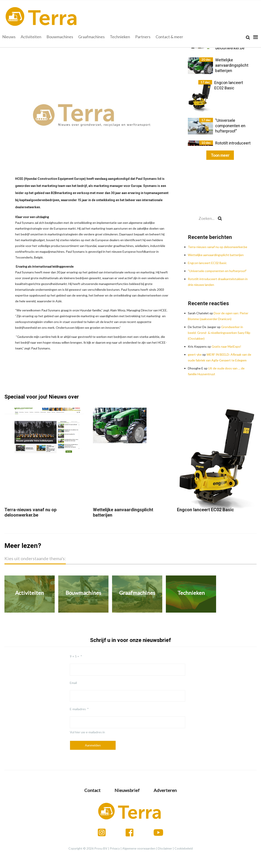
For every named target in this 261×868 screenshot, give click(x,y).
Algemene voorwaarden (139, 848)
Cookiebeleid (184, 848)
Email (73, 683)
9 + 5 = (74, 656)
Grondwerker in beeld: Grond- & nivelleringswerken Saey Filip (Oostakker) (219, 333)
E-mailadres (78, 709)
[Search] (248, 37)
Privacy (115, 848)
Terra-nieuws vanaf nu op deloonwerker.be (218, 247)
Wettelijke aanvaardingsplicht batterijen (216, 255)
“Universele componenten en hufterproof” (217, 271)
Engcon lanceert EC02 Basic (207, 263)
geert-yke (195, 354)
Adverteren (165, 790)
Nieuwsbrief (127, 790)
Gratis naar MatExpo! (226, 346)
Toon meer (220, 155)
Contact (92, 790)
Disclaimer (165, 848)
